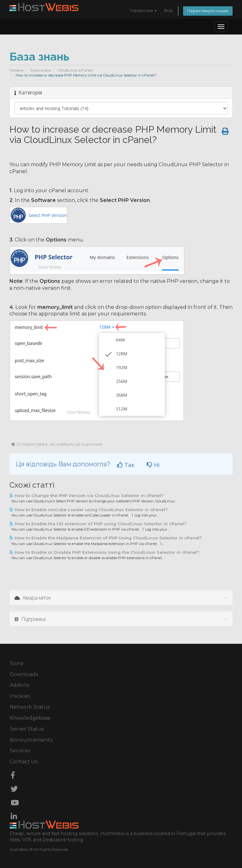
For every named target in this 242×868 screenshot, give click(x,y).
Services (20, 751)
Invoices (20, 696)
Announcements (31, 740)
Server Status (27, 729)
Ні (153, 465)
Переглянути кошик (208, 11)
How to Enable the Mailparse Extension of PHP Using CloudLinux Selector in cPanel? (106, 538)
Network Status (30, 707)
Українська (143, 11)
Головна (16, 70)
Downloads (24, 674)
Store (17, 663)
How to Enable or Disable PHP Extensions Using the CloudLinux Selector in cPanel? (104, 552)
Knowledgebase (30, 718)
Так (126, 465)
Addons (19, 685)
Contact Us (24, 762)
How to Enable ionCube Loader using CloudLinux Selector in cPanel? (89, 510)
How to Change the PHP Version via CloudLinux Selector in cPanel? (87, 495)
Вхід (168, 11)
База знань (41, 70)
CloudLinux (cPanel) (75, 70)
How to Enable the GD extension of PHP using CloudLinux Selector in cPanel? (98, 524)
